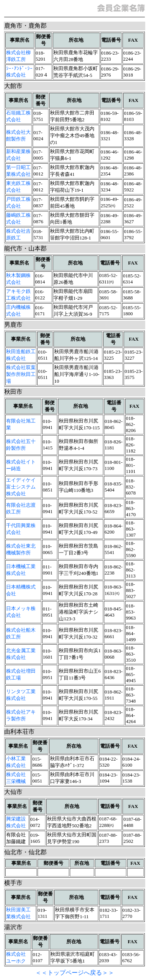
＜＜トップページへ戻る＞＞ (75, 973)
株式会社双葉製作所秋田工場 (21, 374)
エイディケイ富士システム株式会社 (21, 487)
